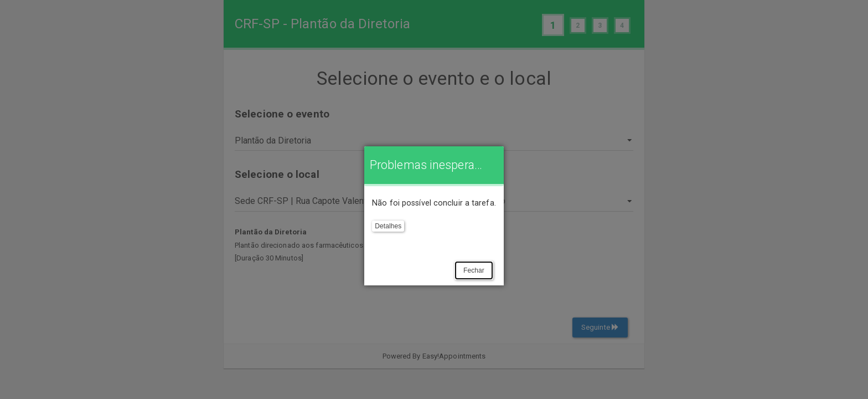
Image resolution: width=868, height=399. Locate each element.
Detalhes (388, 226)
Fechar (474, 270)
